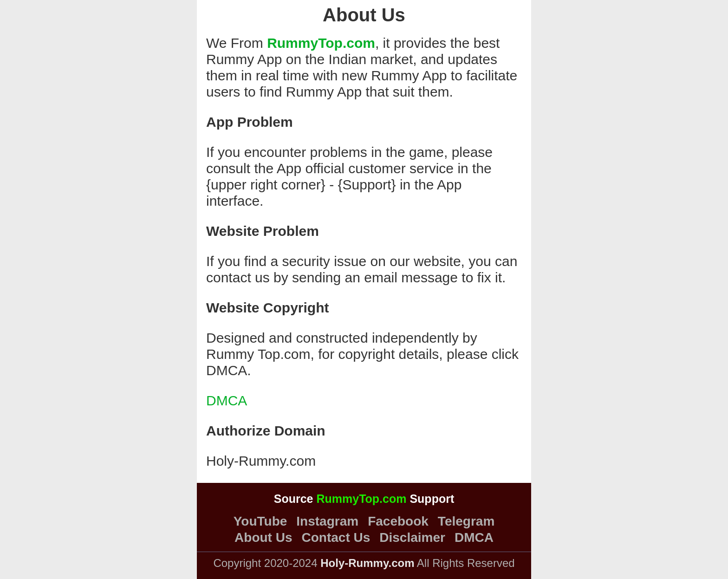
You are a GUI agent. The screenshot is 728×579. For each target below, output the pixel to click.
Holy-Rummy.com (261, 461)
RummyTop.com (321, 43)
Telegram (466, 521)
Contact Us (336, 538)
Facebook (398, 521)
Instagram (327, 521)
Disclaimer (412, 538)
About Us (263, 538)
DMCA (227, 400)
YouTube (260, 521)
